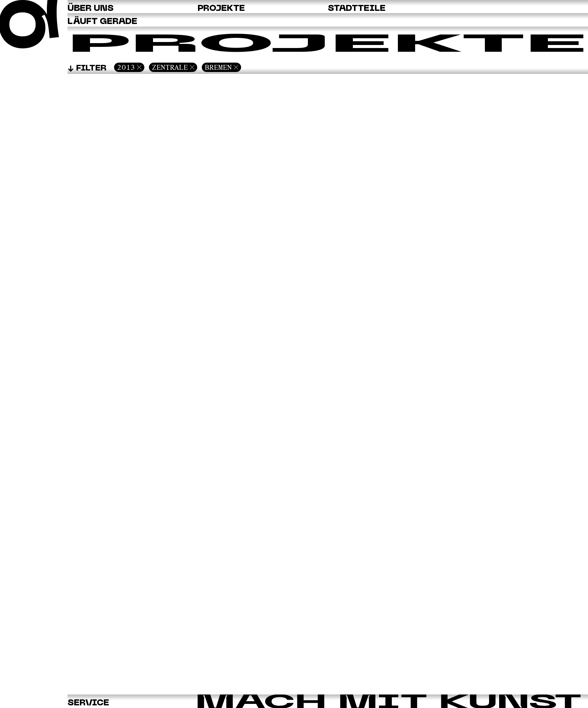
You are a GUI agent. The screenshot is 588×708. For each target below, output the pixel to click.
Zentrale (170, 67)
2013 (126, 67)
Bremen (218, 67)
